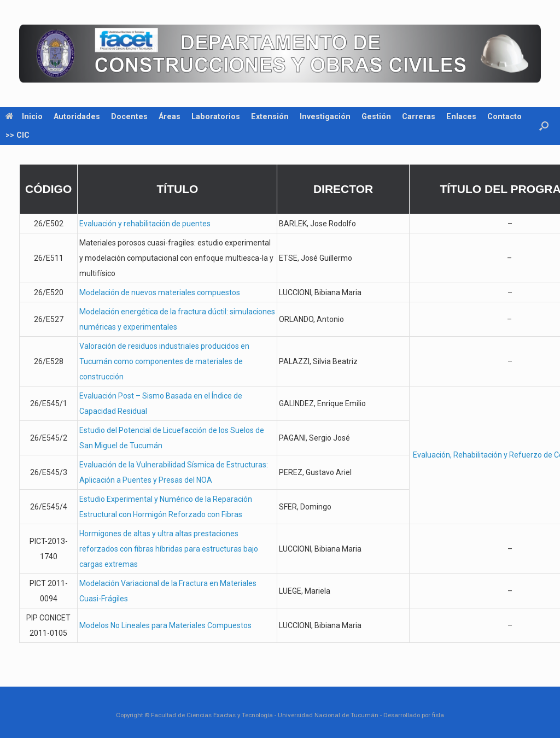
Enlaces (461, 116)
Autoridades (77, 116)
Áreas (170, 116)
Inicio (24, 116)
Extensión (270, 116)
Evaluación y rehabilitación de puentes (145, 224)
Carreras (419, 116)
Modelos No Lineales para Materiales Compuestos (165, 625)
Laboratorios (216, 116)
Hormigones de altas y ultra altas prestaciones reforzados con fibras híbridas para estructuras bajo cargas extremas (169, 549)
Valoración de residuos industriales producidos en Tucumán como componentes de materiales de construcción (164, 361)
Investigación (325, 116)
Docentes (129, 116)
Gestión (376, 116)
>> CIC (17, 135)
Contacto (504, 116)
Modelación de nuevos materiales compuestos (160, 292)
